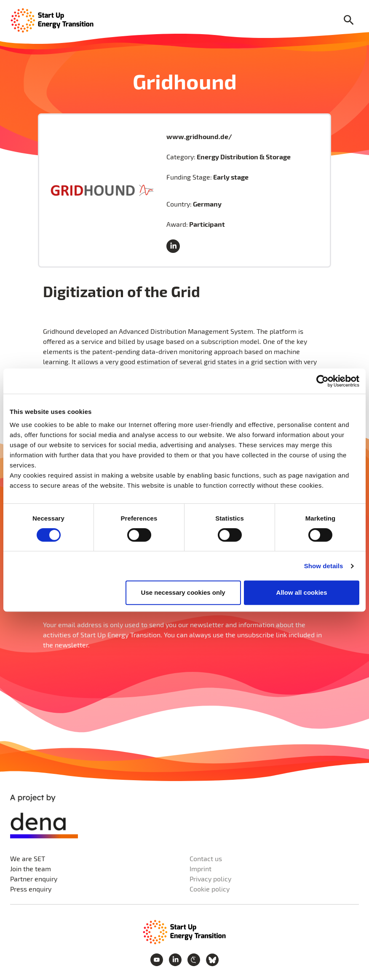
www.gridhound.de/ (199, 136)
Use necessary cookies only (183, 592)
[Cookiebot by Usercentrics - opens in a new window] (322, 381)
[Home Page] (52, 20)
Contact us (206, 858)
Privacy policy (210, 879)
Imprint (201, 869)
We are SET (28, 858)
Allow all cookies (302, 592)
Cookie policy (210, 889)
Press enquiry (31, 889)
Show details (324, 566)
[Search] (349, 20)
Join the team (31, 869)
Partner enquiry (34, 879)
